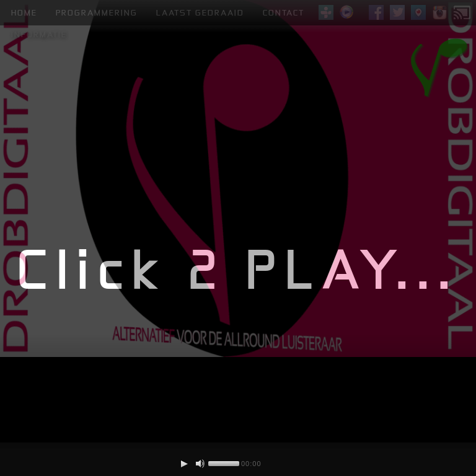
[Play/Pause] (184, 464)
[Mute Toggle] (200, 464)
